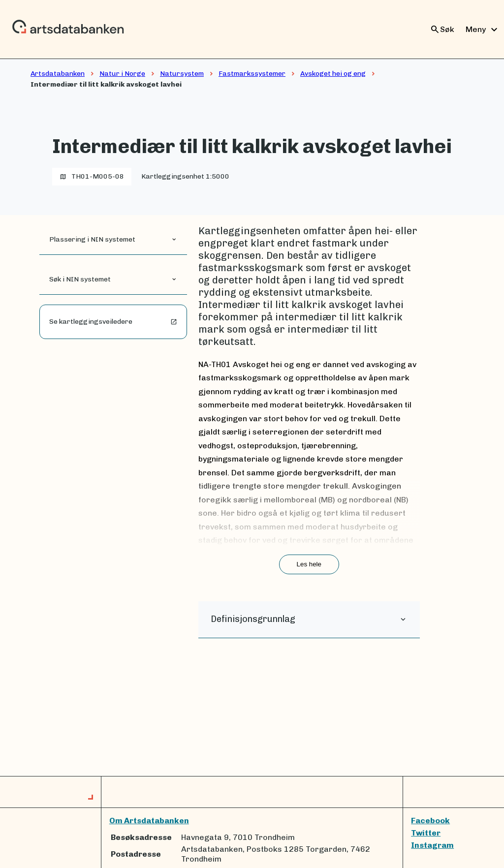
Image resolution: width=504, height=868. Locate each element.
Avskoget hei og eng (333, 74)
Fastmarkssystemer (252, 74)
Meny (483, 30)
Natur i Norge (122, 74)
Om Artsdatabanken (149, 821)
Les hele (309, 564)
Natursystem (182, 74)
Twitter (426, 833)
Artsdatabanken (58, 74)
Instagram (432, 845)
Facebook (430, 821)
